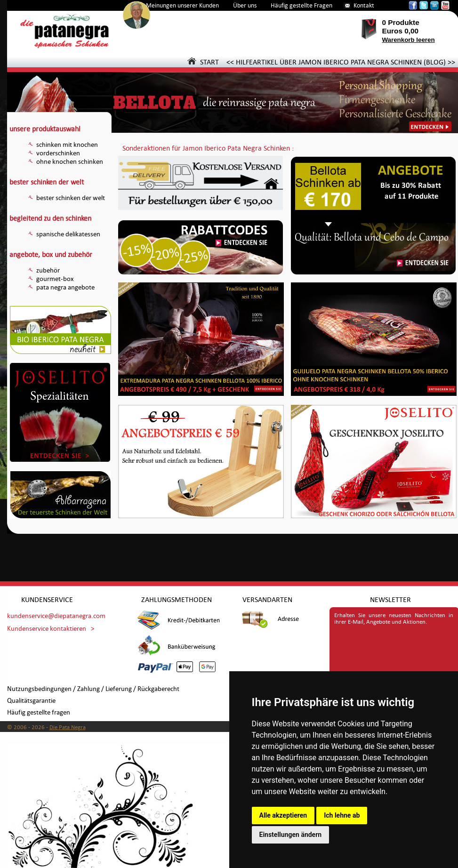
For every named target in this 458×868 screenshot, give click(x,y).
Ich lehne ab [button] (342, 815)
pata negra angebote (65, 287)
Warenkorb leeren (409, 40)
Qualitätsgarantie (31, 701)
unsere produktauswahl (45, 129)
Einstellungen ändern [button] (291, 835)
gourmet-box (55, 279)
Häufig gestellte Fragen (301, 5)
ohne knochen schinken (70, 162)
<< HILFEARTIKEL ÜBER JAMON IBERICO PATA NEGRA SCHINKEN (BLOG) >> (341, 62)
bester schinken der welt (47, 182)
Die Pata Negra (68, 727)
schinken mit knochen (67, 145)
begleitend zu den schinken (50, 218)
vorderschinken (58, 153)
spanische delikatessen (68, 234)
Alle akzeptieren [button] (283, 815)
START (203, 62)
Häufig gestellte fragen (39, 712)
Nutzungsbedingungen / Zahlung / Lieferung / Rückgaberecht (93, 689)
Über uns (245, 5)
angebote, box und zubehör (51, 254)
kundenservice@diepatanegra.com (56, 616)
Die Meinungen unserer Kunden (177, 5)
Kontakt (364, 5)
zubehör (48, 270)
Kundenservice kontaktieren (47, 629)
